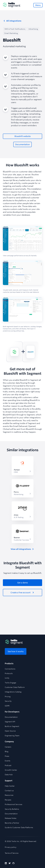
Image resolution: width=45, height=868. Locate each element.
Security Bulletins (12, 809)
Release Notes (11, 818)
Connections (10, 669)
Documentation (11, 717)
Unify (7, 678)
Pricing (8, 697)
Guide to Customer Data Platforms (19, 827)
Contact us (9, 791)
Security (8, 701)
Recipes (8, 800)
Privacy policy (11, 847)
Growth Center (11, 770)
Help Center (10, 786)
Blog (7, 751)
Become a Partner (12, 823)
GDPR (7, 706)
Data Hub (9, 775)
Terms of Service (12, 853)
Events (7, 761)
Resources (9, 795)
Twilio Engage (10, 683)
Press (7, 756)
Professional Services (13, 804)
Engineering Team (12, 736)
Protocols (9, 673)
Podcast (8, 765)
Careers (8, 747)
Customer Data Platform (15, 687)
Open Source (10, 731)
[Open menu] (38, 5)
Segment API (10, 722)
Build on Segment (12, 726)
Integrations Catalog (13, 692)
